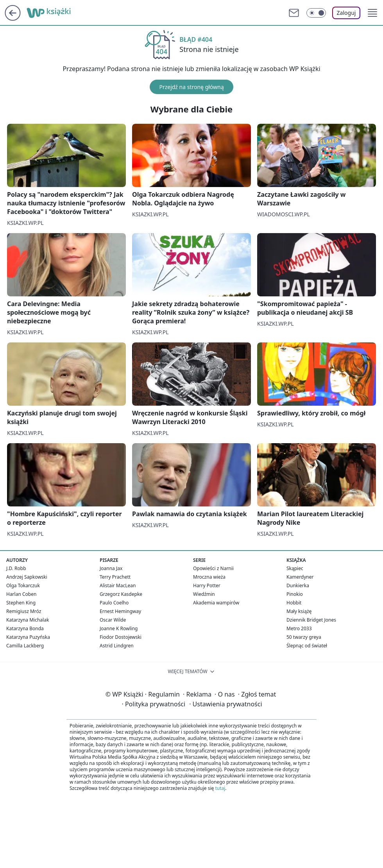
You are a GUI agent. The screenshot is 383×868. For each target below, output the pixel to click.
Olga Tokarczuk (23, 585)
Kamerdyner (300, 577)
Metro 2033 (299, 628)
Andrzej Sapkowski (27, 577)
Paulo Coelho (114, 603)
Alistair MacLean (118, 585)
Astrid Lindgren (117, 646)
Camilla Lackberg (25, 646)
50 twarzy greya (304, 637)
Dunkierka (298, 585)
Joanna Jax (111, 568)
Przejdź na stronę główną (191, 87)
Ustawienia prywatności (226, 704)
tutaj (220, 788)
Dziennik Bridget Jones (311, 620)
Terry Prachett (115, 577)
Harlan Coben (21, 594)
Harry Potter (207, 585)
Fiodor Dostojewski (121, 637)
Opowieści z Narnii (213, 568)
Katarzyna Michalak (28, 620)
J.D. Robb (16, 568)
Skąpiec (295, 568)
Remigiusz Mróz (24, 611)
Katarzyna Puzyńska (28, 637)
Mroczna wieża (209, 577)
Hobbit (294, 603)
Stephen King (21, 603)
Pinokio (295, 594)
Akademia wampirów (216, 603)
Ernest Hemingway (120, 611)
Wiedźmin (204, 594)
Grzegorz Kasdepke (121, 594)
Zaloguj (346, 13)
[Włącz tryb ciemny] (316, 13)
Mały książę (299, 611)
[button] (372, 13)
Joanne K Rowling (119, 628)
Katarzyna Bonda (25, 628)
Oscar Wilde (113, 620)
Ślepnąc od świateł (307, 646)
